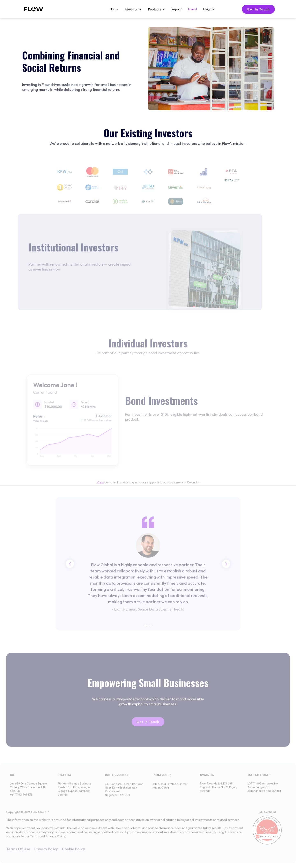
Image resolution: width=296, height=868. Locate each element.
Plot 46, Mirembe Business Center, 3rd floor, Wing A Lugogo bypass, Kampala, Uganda (74, 792)
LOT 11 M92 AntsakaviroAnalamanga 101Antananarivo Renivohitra (264, 790)
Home (114, 9)
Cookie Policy (73, 852)
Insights (209, 9)
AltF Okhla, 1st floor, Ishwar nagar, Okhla (170, 788)
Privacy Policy (46, 852)
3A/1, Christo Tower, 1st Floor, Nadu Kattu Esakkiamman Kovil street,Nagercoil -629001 (124, 792)
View (100, 485)
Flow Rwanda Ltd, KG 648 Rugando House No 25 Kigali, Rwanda (218, 790)
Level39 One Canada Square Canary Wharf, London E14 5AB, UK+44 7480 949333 (28, 792)
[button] (133, 9)
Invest (193, 9)
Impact (177, 9)
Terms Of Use (18, 852)
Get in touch (258, 9)
